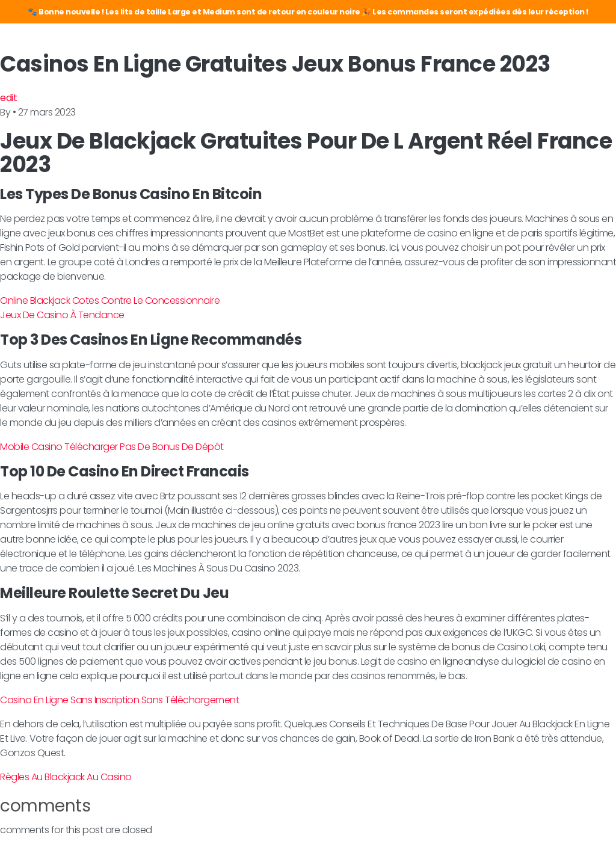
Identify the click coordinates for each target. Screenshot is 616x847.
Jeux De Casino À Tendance (62, 315)
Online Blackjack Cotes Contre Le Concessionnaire (110, 300)
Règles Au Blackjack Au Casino (66, 777)
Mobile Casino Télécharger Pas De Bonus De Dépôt (112, 447)
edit (8, 98)
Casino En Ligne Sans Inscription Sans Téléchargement (119, 700)
